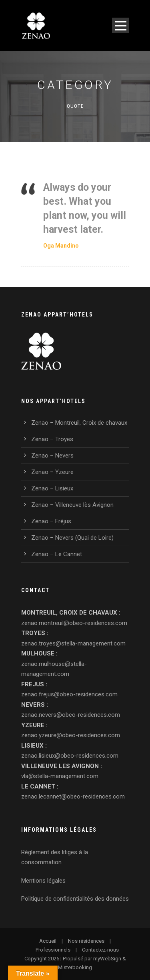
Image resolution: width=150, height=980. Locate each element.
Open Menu (121, 25)
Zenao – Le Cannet (57, 554)
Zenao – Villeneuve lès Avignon (72, 505)
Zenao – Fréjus (51, 521)
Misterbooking (75, 967)
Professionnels (53, 950)
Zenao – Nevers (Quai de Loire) (72, 538)
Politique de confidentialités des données (75, 899)
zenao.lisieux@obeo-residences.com (70, 756)
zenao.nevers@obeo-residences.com (71, 715)
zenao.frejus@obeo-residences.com (69, 694)
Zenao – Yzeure (52, 472)
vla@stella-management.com (60, 776)
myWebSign (107, 959)
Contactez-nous (100, 950)
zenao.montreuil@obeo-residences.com (74, 623)
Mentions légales (43, 881)
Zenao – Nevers (52, 456)
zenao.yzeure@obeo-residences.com (71, 735)
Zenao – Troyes (52, 439)
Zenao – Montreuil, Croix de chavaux (79, 423)
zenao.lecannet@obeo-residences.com (73, 797)
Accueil (48, 941)
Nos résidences (86, 941)
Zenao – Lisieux (52, 488)
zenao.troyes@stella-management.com (73, 643)
